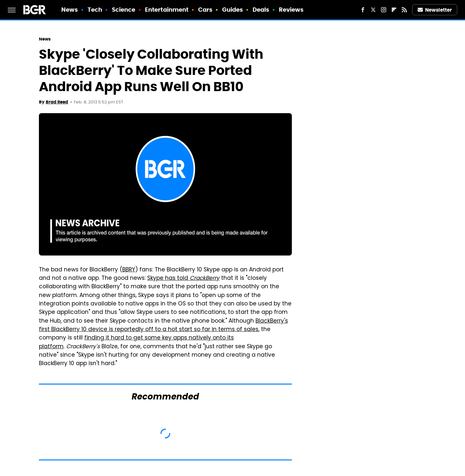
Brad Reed (57, 102)
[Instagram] (384, 10)
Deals (261, 10)
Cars (205, 10)
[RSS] (404, 10)
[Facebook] (363, 10)
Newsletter (435, 10)
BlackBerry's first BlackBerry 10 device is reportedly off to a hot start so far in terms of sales (163, 326)
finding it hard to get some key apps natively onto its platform (136, 342)
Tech (95, 10)
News (70, 10)
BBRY (129, 270)
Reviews (291, 10)
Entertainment (167, 10)
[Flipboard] (394, 10)
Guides (233, 10)
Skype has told (183, 279)
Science (124, 10)
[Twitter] (373, 10)
